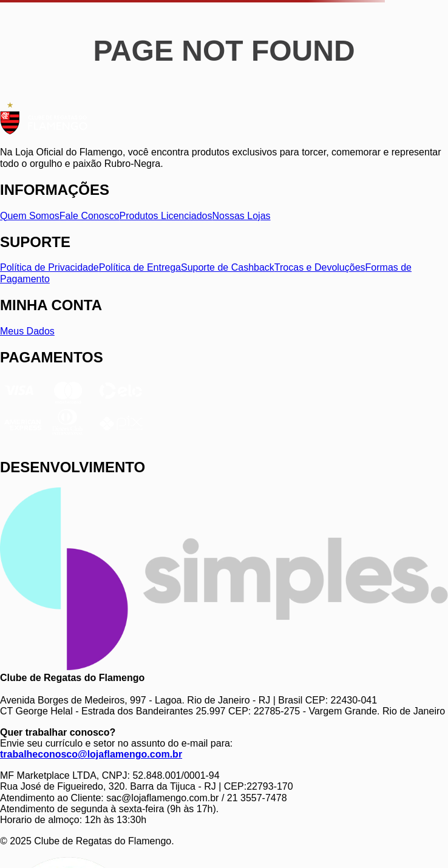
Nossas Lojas (242, 216)
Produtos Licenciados (166, 216)
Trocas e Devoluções (320, 267)
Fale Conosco (90, 216)
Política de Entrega (140, 267)
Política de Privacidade (49, 267)
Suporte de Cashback (228, 267)
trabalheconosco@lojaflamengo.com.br (91, 754)
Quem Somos (30, 216)
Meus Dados (27, 331)
